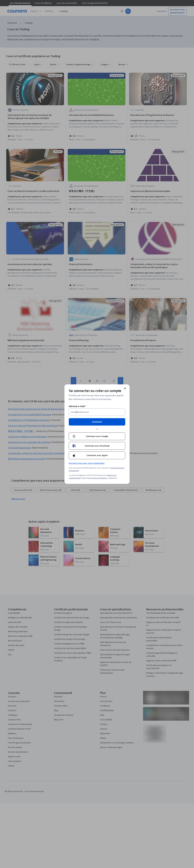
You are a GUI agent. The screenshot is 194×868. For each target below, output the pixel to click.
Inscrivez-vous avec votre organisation (87, 463)
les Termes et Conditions (98, 478)
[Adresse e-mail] (97, 412)
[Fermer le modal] (125, 388)
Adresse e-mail (78, 406)
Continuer (97, 422)
